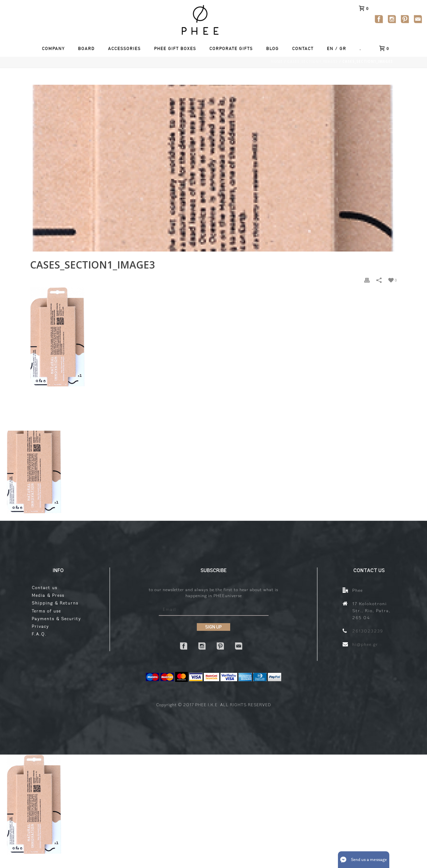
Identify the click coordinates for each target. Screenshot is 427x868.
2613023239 (368, 631)
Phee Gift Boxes (175, 49)
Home (277, 61)
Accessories (124, 49)
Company (53, 49)
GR (343, 49)
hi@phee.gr (365, 644)
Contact (303, 49)
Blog (273, 49)
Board (86, 49)
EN (330, 49)
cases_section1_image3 (313, 61)
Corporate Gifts (231, 49)
